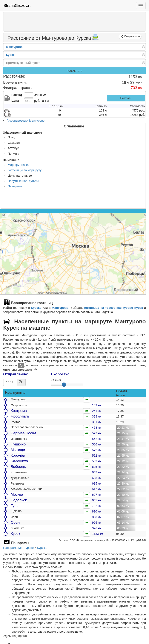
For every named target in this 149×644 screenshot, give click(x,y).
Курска (42, 548)
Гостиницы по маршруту (25, 170)
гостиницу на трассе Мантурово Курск (113, 308)
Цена (15, 101)
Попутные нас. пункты (23, 181)
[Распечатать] (95, 39)
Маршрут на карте (21, 165)
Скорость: (60, 374)
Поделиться (132, 36)
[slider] (64, 385)
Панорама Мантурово (18, 548)
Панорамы (15, 186)
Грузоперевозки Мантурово (25, 121)
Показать (126, 98)
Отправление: (16, 374)
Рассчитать (74, 71)
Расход (17, 95)
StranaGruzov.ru (18, 6)
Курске (37, 308)
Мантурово (60, 308)
